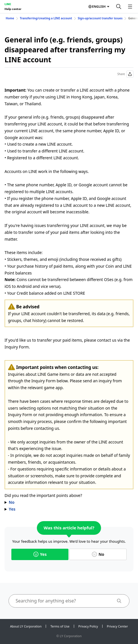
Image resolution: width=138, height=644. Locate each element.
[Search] (119, 7)
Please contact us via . (69, 509)
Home (10, 18)
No (98, 554)
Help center (13, 9)
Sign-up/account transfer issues (100, 18)
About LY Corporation (26, 626)
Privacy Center (117, 626)
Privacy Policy (88, 626)
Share (125, 74)
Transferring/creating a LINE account (46, 18)
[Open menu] (130, 7)
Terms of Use (60, 626)
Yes (40, 554)
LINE (8, 4)
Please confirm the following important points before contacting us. (69, 502)
